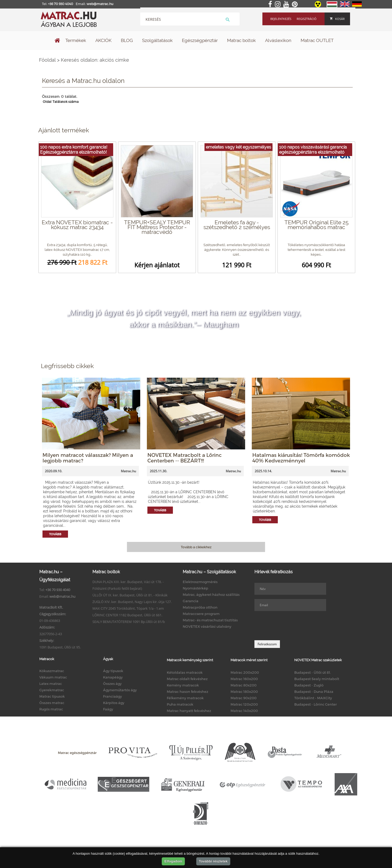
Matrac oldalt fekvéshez (187, 679)
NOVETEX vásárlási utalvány (207, 626)
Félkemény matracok (185, 698)
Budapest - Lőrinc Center (316, 704)
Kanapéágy (113, 677)
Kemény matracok (183, 685)
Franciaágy (112, 696)
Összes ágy (112, 684)
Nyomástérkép (195, 588)
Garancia (191, 601)
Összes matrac (52, 703)
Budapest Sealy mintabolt (317, 679)
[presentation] (295, 626)
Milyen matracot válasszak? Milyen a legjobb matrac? (88, 458)
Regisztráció (307, 19)
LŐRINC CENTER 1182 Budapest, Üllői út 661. (127, 615)
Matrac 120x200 (244, 704)
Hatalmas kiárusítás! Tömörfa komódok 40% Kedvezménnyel (301, 458)
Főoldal (47, 60)
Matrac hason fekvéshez (188, 692)
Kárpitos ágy (114, 703)
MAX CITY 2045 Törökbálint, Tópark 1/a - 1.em (128, 608)
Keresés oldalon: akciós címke (95, 60)
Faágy (108, 709)
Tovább (55, 534)
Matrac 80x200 (244, 685)
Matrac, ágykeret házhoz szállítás (211, 595)
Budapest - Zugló (309, 685)
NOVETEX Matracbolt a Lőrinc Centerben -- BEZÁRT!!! (185, 458)
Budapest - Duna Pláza (314, 692)
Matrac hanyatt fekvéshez (189, 711)
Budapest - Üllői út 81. (313, 672)
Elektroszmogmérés (200, 582)
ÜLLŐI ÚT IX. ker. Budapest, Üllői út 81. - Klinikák (130, 595)
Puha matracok (180, 704)
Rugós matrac (51, 709)
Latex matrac (51, 684)
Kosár (337, 19)
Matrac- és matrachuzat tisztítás (210, 620)
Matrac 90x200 (244, 698)
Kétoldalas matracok (185, 672)
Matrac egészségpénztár (77, 753)
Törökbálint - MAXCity (313, 698)
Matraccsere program (201, 614)
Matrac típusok (52, 696)
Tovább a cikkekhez (196, 547)
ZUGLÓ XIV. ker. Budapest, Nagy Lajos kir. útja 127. (132, 602)
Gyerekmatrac (52, 690)
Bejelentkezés (281, 19)
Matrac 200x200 (245, 672)
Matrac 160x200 (244, 679)
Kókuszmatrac (52, 671)
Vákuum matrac (53, 677)
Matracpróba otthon (200, 607)
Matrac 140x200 (244, 711)
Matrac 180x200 (244, 692)
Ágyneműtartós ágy (120, 690)
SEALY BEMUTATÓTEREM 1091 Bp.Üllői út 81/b (129, 622)
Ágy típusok (113, 671)
